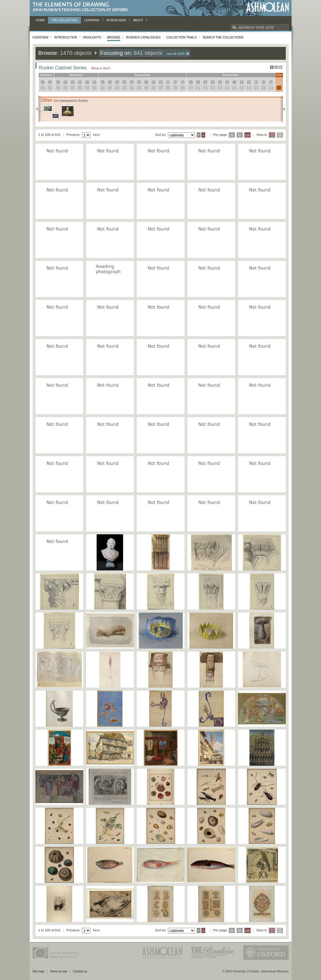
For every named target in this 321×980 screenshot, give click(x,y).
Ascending (199, 135)
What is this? (101, 68)
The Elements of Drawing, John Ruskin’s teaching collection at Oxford (82, 7)
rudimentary (231, 75)
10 (168, 82)
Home (41, 20)
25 (232, 135)
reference (76, 75)
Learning (92, 20)
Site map (38, 971)
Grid (272, 135)
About (138, 20)
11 (175, 82)
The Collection (64, 20)
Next (283, 109)
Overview (41, 37)
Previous (39, 109)
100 (247, 135)
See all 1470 (176, 54)
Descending (203, 135)
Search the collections (223, 37)
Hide (281, 67)
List (280, 135)
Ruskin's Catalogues (143, 37)
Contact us (80, 971)
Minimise (276, 67)
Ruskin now (116, 20)
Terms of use (59, 971)
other (279, 75)
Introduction (65, 37)
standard (46, 75)
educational (142, 75)
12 (182, 82)
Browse (114, 37)
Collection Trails (182, 37)
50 (240, 135)
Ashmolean (268, 7)
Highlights (92, 37)
